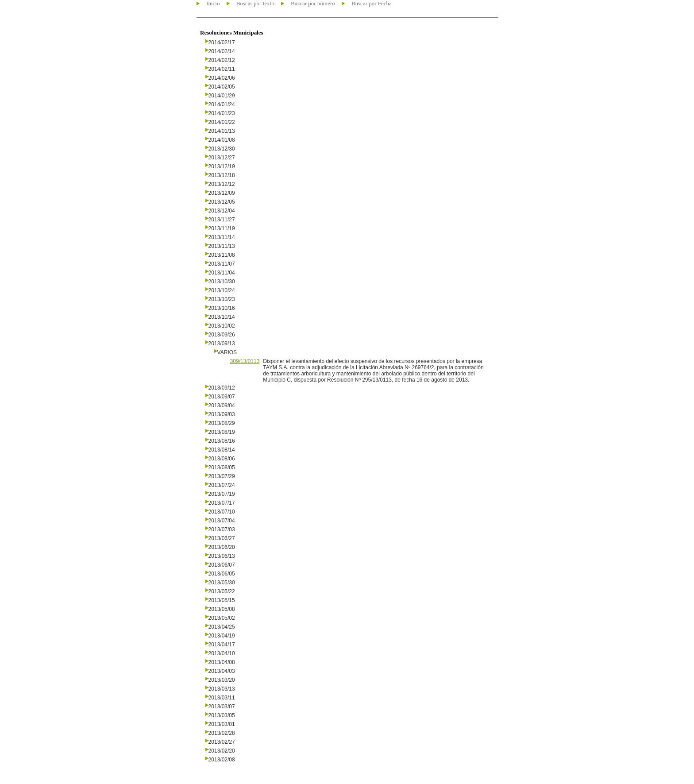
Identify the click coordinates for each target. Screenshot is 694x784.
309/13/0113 (245, 361)
